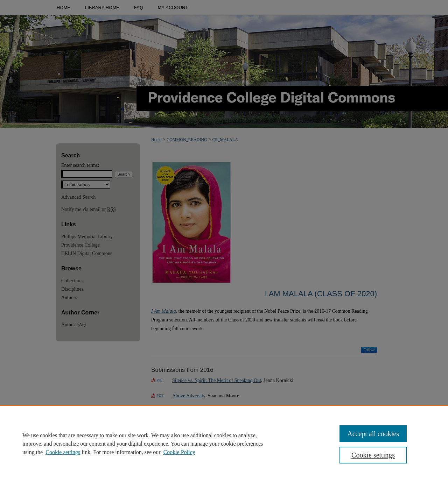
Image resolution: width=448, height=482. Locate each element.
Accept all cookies (373, 434)
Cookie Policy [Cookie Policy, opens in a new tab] (179, 452)
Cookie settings (63, 452)
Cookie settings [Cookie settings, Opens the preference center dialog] (373, 455)
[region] (224, 444)
